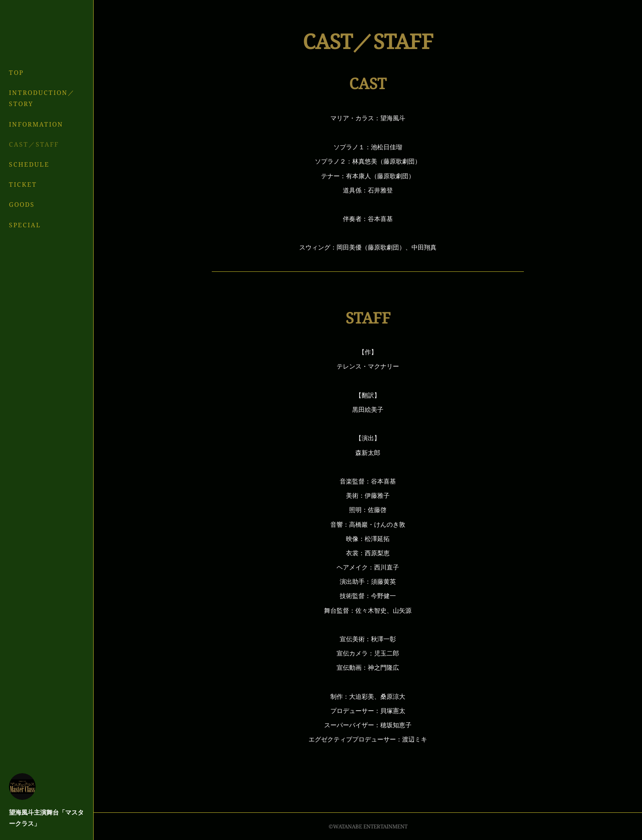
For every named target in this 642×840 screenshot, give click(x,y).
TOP (16, 72)
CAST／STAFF (34, 144)
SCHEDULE (29, 164)
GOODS (22, 204)
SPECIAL (25, 225)
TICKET (23, 184)
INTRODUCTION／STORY (42, 98)
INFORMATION (36, 124)
